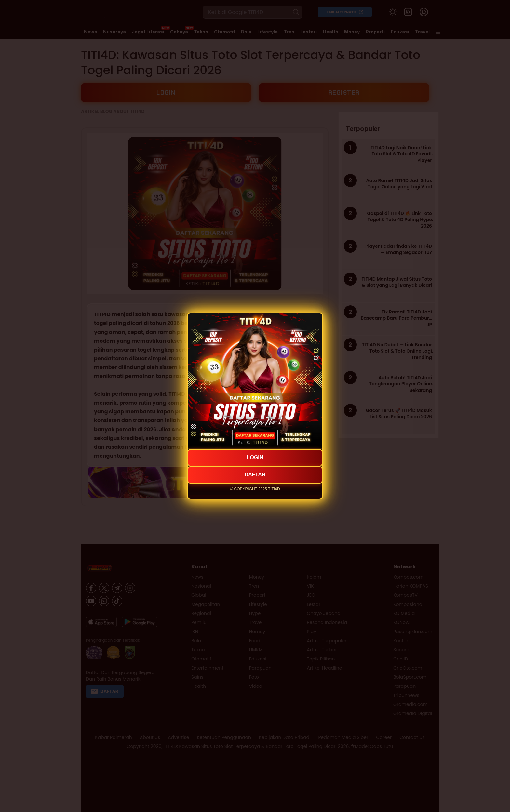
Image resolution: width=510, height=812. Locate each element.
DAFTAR (255, 475)
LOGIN (255, 457)
